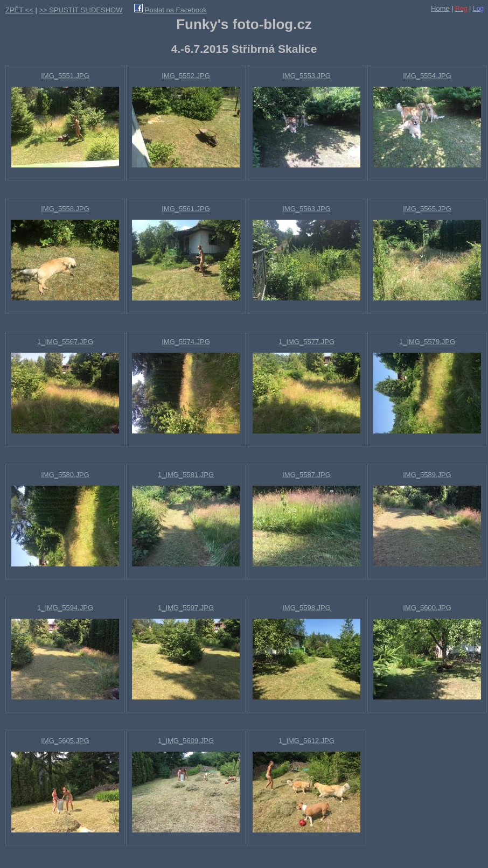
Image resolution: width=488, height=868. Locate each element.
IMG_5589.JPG (427, 475)
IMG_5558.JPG (65, 209)
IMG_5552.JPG (186, 76)
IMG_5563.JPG (306, 209)
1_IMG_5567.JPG (65, 342)
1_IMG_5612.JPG (306, 741)
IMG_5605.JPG (65, 741)
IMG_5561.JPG (186, 209)
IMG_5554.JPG (427, 76)
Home (440, 8)
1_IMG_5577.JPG (306, 342)
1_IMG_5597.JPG (186, 608)
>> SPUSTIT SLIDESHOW (81, 10)
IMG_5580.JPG (65, 475)
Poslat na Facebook (170, 10)
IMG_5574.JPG (186, 342)
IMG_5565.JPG (427, 209)
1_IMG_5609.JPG (186, 741)
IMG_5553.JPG (306, 76)
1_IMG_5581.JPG (186, 475)
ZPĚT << (19, 10)
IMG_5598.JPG (306, 608)
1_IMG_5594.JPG (65, 608)
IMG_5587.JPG (306, 475)
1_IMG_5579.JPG (427, 342)
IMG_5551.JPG (65, 76)
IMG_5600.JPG (427, 608)
